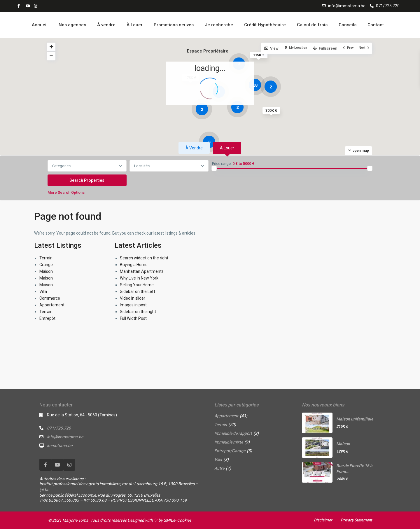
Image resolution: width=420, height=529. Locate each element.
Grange (46, 265)
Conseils (348, 25)
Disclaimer (321, 520)
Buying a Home (134, 265)
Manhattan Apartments (142, 271)
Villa (43, 291)
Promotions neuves (174, 25)
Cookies (184, 520)
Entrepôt (47, 318)
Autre (219, 468)
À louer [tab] (227, 148)
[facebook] (20, 6)
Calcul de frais (312, 25)
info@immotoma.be (347, 6)
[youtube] (28, 6)
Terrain (46, 258)
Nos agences (72, 25)
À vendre (106, 25)
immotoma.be (60, 446)
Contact (376, 25)
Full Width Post (133, 318)
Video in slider (133, 298)
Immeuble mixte (229, 442)
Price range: (222, 164)
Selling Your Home (137, 285)
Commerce (50, 298)
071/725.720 (388, 6)
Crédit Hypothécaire (265, 25)
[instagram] (36, 6)
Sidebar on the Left (138, 291)
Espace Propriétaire (208, 51)
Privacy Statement (355, 520)
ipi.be (44, 490)
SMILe (169, 520)
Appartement (52, 305)
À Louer (135, 25)
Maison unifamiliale (355, 419)
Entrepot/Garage (230, 451)
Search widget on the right (144, 258)
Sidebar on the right (138, 312)
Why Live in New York (139, 278)
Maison (46, 271)
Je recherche (219, 25)
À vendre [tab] (194, 148)
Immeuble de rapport (233, 433)
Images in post (133, 305)
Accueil (40, 25)
